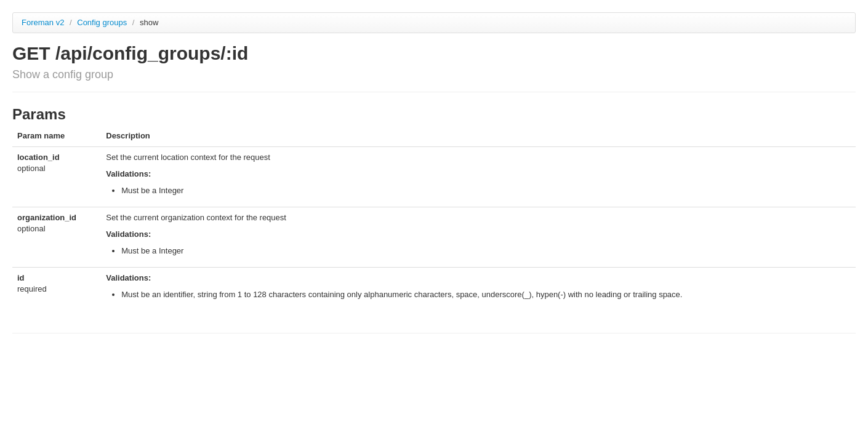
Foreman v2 (43, 22)
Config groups (103, 22)
